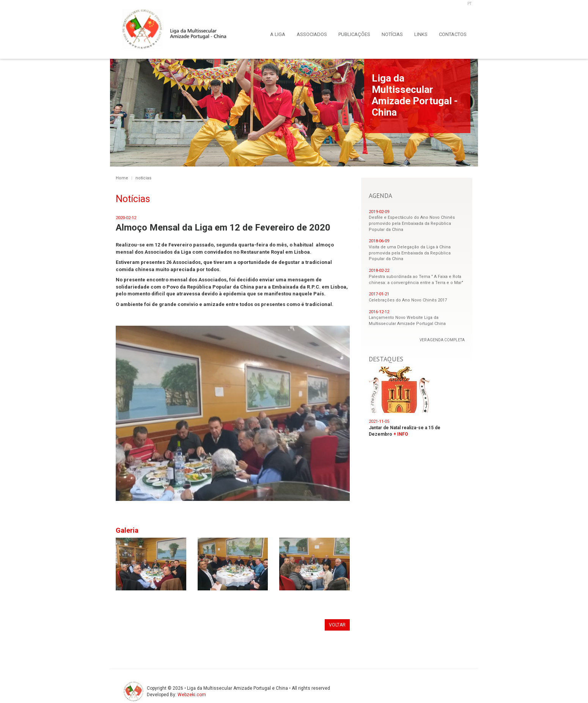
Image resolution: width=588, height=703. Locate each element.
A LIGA (278, 34)
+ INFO (401, 434)
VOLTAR (337, 625)
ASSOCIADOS (312, 34)
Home (122, 178)
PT (469, 4)
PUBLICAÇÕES (354, 34)
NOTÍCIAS (392, 34)
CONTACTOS (453, 34)
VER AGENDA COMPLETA (442, 340)
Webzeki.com (192, 695)
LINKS (421, 34)
